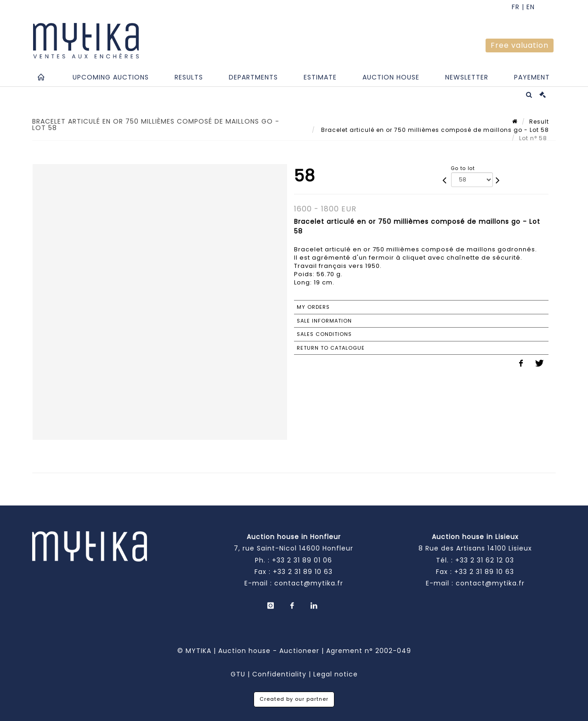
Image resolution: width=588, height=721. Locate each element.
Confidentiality (279, 674)
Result (539, 122)
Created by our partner (294, 699)
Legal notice (336, 674)
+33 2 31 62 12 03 (485, 560)
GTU (238, 674)
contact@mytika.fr (309, 583)
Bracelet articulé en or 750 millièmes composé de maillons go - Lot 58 (434, 130)
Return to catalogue (331, 348)
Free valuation (520, 45)
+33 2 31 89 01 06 (302, 560)
